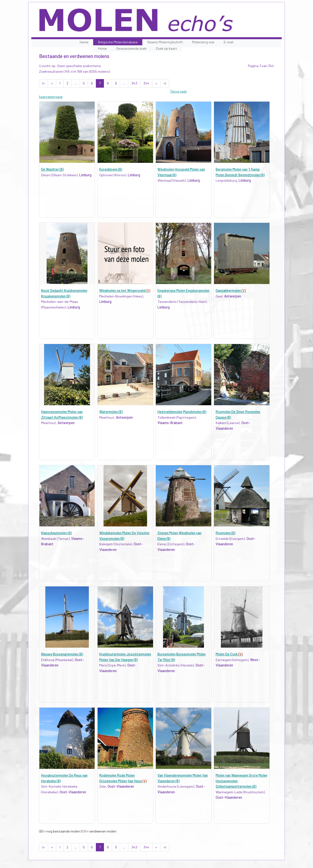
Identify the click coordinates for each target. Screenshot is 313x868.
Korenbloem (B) (111, 169)
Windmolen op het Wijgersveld (125, 291)
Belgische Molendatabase (118, 42)
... (76, 83)
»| (165, 83)
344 (146, 83)
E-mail (229, 42)
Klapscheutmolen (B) (56, 533)
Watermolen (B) (111, 412)
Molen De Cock (229, 654)
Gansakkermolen (231, 291)
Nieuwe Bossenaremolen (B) (62, 654)
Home (84, 42)
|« (44, 83)
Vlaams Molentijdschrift (165, 42)
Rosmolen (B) (225, 533)
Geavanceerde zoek (131, 48)
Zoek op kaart (166, 48)
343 (134, 83)
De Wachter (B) (52, 169)
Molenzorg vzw (203, 42)
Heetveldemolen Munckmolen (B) (182, 412)
